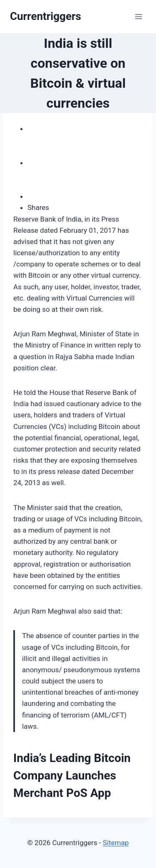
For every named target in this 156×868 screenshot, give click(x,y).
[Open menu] (138, 16)
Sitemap (116, 843)
